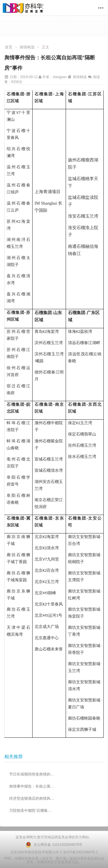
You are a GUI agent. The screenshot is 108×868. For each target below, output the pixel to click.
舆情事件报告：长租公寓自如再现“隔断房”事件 (32, 786)
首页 (9, 47)
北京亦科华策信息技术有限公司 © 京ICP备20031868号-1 (54, 852)
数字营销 (44, 837)
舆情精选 (27, 47)
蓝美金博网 (24, 837)
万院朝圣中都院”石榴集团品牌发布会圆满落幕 (32, 811)
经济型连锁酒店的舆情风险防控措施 (32, 798)
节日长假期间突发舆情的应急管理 (32, 774)
